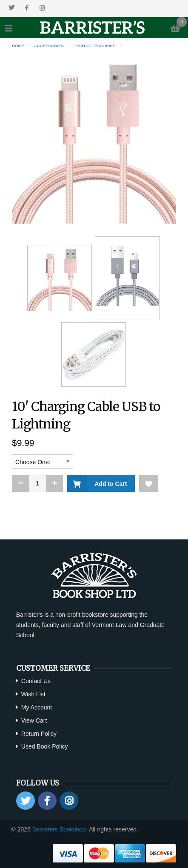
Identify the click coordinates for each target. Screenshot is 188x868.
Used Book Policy (45, 746)
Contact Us (36, 681)
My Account (37, 707)
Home (18, 46)
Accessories (49, 46)
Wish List (33, 694)
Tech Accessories (95, 46)
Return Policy (39, 734)
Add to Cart (109, 484)
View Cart (34, 720)
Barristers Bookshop (59, 829)
